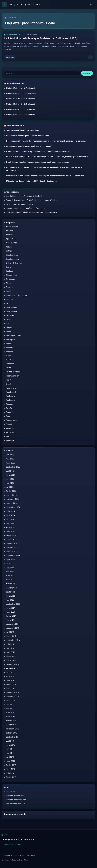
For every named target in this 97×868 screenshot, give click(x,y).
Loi (7, 323)
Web (8, 436)
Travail (9, 424)
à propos (90, 4)
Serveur (9, 416)
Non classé (11, 360)
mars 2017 (10, 680)
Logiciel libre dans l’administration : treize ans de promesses (31, 212)
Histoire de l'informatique (17, 295)
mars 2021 (10, 612)
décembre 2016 (13, 693)
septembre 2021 (13, 604)
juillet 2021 (11, 608)
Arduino (9, 247)
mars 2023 (11, 580)
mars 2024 (11, 531)
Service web (11, 420)
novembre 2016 (13, 697)
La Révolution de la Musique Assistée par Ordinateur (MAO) (41, 38)
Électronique (11, 275)
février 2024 (11, 535)
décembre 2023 (13, 543)
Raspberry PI (12, 392)
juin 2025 (10, 479)
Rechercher (87, 73)
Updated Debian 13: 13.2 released (21, 115)
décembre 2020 (13, 624)
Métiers (9, 344)
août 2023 (10, 560)
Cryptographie (12, 255)
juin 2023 (10, 568)
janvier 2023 (11, 588)
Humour (9, 299)
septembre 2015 (13, 737)
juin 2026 (10, 455)
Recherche (11, 396)
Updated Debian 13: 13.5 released (21, 88)
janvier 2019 (11, 636)
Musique (10, 352)
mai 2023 (10, 572)
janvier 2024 (11, 539)
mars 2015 (10, 761)
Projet (9, 380)
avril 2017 (10, 676)
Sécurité (10, 412)
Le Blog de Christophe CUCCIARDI (24, 4)
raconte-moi (11, 388)
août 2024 (10, 511)
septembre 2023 (13, 556)
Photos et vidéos (13, 372)
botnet (9, 251)
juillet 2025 (11, 475)
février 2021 (11, 616)
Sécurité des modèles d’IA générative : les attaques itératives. (32, 200)
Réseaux (10, 404)
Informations (11, 307)
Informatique (10, 57)
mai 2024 (10, 523)
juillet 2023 (11, 564)
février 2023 (11, 584)
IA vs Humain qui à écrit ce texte (20, 204)
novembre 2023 (13, 547)
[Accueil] (4, 5)
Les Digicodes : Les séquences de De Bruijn (25, 196)
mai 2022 (10, 600)
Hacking (10, 291)
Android (9, 231)
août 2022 (10, 592)
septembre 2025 (13, 467)
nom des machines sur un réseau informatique (26, 208)
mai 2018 (10, 648)
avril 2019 (10, 632)
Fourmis (9, 287)
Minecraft (10, 348)
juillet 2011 (10, 769)
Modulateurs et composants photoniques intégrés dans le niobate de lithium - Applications (45, 176)
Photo (9, 368)
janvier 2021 (11, 620)
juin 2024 (10, 519)
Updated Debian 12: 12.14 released (21, 94)
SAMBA (9, 408)
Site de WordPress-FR (15, 804)
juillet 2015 (11, 745)
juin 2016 (10, 705)
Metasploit (11, 340)
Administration (12, 227)
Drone (9, 267)
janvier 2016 (11, 725)
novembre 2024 (13, 499)
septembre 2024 (13, 507)
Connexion (11, 792)
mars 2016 (10, 717)
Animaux (10, 235)
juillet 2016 (11, 701)
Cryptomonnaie (13, 259)
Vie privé (10, 428)
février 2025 (11, 491)
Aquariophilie (12, 243)
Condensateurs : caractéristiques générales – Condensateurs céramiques (38, 152)
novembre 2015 (13, 729)
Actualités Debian (15, 83)
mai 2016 (10, 709)
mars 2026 (11, 463)
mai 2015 (10, 753)
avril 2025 (10, 487)
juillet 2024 (11, 515)
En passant (11, 279)
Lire (90, 57)
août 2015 (10, 741)
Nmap (9, 356)
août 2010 (10, 773)
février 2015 (11, 765)
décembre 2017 (13, 664)
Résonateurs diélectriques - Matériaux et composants (29, 146)
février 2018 (11, 656)
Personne (10, 364)
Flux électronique (15, 126)
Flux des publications (15, 796)
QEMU (9, 384)
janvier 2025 (11, 495)
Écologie (10, 271)
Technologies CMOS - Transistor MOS (23, 130)
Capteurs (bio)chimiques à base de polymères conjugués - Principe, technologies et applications (48, 157)
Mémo (9, 331)
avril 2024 (10, 527)
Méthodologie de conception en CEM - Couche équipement (32, 181)
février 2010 (11, 777)
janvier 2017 (11, 688)
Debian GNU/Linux (14, 263)
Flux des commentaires (16, 800)
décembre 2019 (13, 628)
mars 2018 (10, 652)
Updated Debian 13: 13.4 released (21, 99)
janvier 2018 (11, 660)
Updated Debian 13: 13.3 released (21, 104)
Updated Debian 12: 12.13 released (21, 109)
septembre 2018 (13, 640)
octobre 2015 (12, 733)
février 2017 (11, 684)
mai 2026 (10, 459)
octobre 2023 (12, 552)
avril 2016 (10, 713)
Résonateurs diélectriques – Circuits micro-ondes (28, 136)
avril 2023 (10, 576)
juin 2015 (10, 749)
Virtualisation (12, 432)
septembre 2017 (13, 668)
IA (7, 303)
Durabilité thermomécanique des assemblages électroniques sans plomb (38, 162)
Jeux (8, 319)
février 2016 (11, 721)
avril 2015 (10, 757)
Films (8, 283)
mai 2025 (10, 483)
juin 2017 (10, 672)
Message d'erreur (14, 336)
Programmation (13, 376)
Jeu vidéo (10, 315)
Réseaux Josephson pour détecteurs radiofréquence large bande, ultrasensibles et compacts (46, 141)
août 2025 (10, 471)
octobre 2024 (12, 503)
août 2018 (10, 644)
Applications (11, 239)
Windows (10, 440)
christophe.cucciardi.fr (12, 844)
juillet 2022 (11, 596)
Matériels (10, 327)
